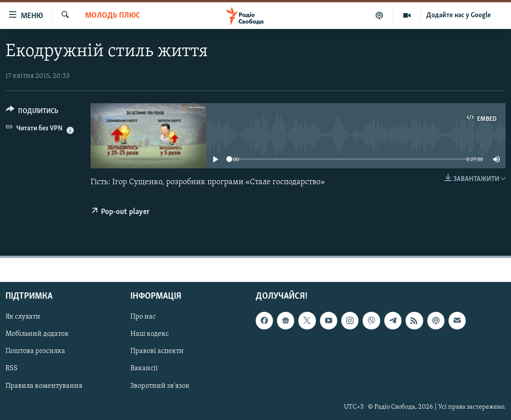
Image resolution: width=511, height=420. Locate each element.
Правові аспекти (157, 352)
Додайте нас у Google (459, 15)
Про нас (143, 317)
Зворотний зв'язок (160, 386)
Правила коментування (44, 386)
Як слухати (23, 317)
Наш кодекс (150, 334)
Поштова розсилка (35, 352)
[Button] (32, 112)
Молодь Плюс (113, 16)
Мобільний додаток (37, 334)
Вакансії (144, 369)
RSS (12, 369)
